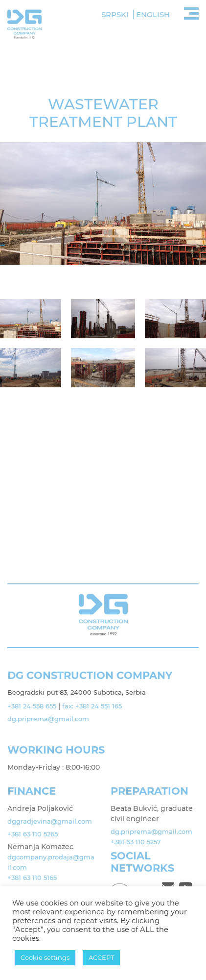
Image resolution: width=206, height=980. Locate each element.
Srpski (115, 14)
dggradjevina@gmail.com (50, 821)
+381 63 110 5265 (32, 834)
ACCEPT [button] (101, 957)
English (153, 14)
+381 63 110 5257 (135, 842)
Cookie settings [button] (45, 957)
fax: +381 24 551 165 (90, 706)
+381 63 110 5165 (31, 878)
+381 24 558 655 (31, 706)
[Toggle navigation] (191, 12)
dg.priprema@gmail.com (49, 719)
